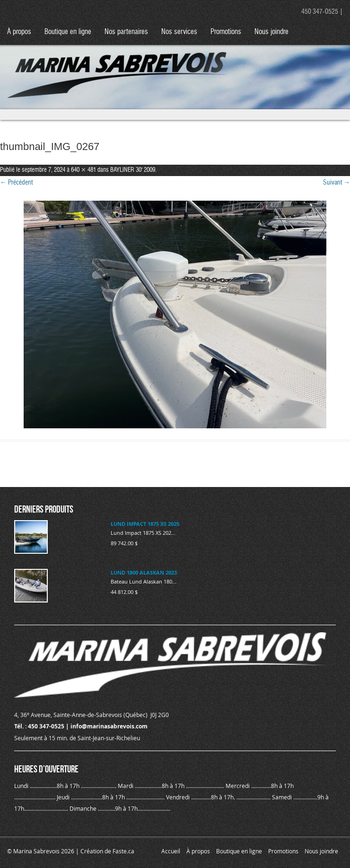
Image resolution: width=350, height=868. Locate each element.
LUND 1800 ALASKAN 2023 (144, 572)
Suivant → (337, 183)
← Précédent (16, 183)
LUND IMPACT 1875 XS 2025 (145, 524)
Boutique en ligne (68, 32)
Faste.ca (123, 851)
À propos (19, 32)
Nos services (179, 32)
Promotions (226, 32)
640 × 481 (83, 170)
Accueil (171, 851)
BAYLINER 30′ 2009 (133, 170)
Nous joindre (271, 32)
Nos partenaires (126, 32)
